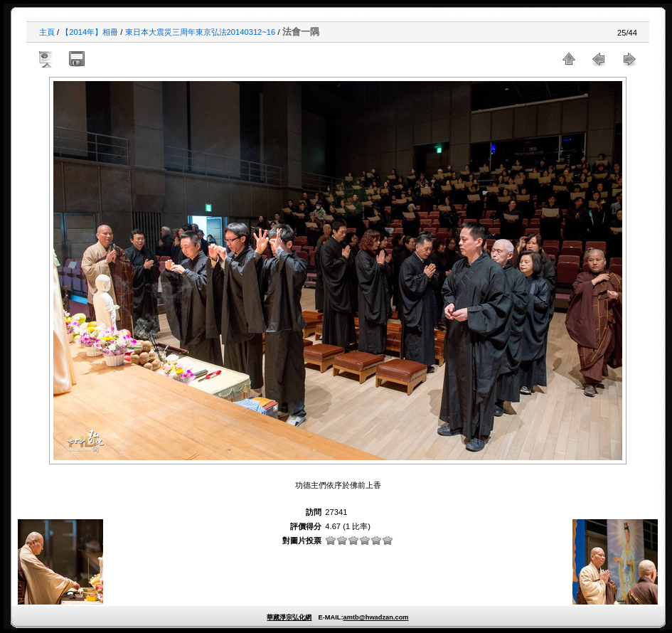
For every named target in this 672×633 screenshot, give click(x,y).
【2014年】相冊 (90, 32)
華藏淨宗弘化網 (289, 617)
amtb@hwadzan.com (375, 617)
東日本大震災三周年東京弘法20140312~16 (201, 32)
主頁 (47, 32)
